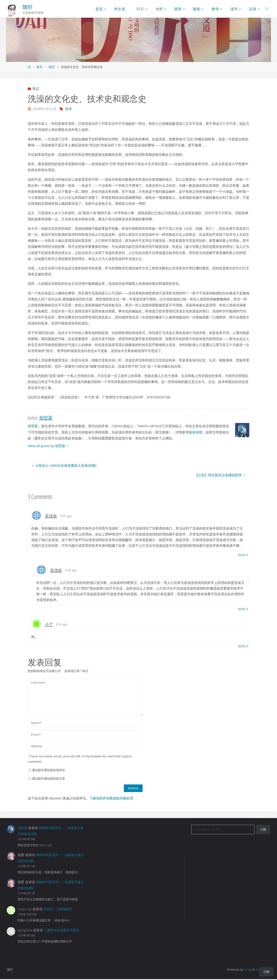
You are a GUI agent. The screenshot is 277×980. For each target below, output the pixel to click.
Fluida (246, 971)
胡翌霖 (33, 426)
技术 (69, 109)
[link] (267, 9)
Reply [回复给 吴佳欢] (243, 555)
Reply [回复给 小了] (243, 647)
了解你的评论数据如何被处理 (111, 799)
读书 (39, 67)
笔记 (52, 67)
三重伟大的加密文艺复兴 (62, 931)
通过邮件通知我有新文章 (48, 780)
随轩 (28, 7)
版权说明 (196, 432)
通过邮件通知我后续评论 (48, 771)
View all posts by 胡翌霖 (49, 446)
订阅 (263, 830)
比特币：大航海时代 (59, 910)
